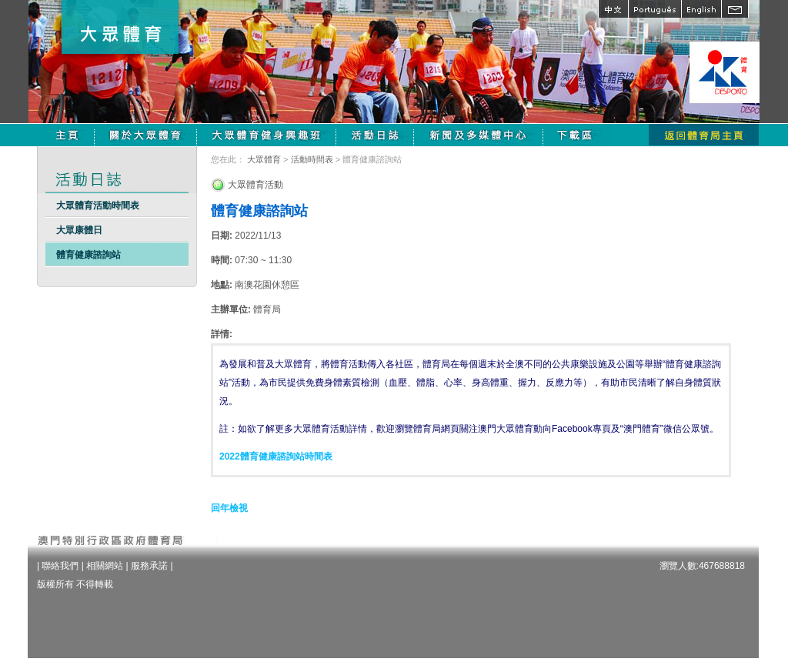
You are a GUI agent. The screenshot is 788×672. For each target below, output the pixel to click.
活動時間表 (312, 159)
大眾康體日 (79, 230)
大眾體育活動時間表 (98, 206)
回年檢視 (229, 508)
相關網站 (105, 566)
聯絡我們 (60, 566)
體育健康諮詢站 (88, 255)
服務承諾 (149, 566)
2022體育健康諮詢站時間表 (276, 456)
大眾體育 (264, 159)
